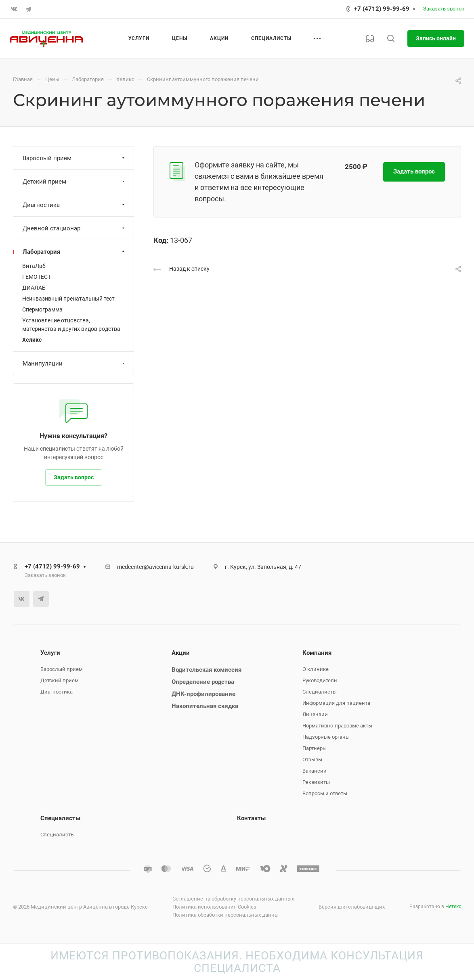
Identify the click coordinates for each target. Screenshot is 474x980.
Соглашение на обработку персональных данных (233, 899)
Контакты (251, 818)
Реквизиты (316, 782)
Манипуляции (74, 364)
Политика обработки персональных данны (225, 915)
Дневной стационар (74, 228)
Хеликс (32, 340)
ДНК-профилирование (203, 694)
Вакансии (315, 771)
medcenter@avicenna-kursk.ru (155, 567)
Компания (317, 653)
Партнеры (315, 748)
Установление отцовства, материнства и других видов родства (71, 325)
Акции (181, 653)
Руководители (320, 680)
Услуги (50, 653)
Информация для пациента (336, 703)
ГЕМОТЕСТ (37, 277)
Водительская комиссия (207, 670)
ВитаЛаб (34, 266)
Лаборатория (74, 252)
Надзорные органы (326, 737)
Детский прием (74, 182)
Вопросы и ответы (325, 793)
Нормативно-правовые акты (337, 726)
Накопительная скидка (205, 706)
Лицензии (315, 714)
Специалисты (320, 692)
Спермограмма (42, 309)
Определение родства (203, 682)
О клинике (316, 669)
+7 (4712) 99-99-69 (382, 9)
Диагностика (74, 205)
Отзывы (312, 760)
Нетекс (453, 907)
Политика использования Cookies (214, 907)
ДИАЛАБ (34, 288)
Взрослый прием (74, 158)
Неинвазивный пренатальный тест (68, 299)
